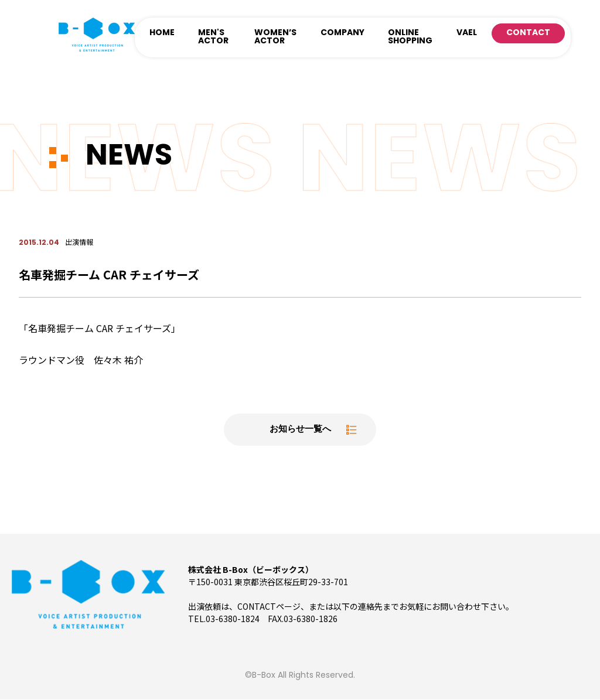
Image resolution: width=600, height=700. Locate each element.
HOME (162, 33)
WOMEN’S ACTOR (275, 37)
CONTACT (528, 33)
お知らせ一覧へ (300, 430)
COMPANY (342, 33)
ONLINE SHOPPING (410, 37)
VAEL (467, 33)
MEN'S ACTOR (213, 37)
